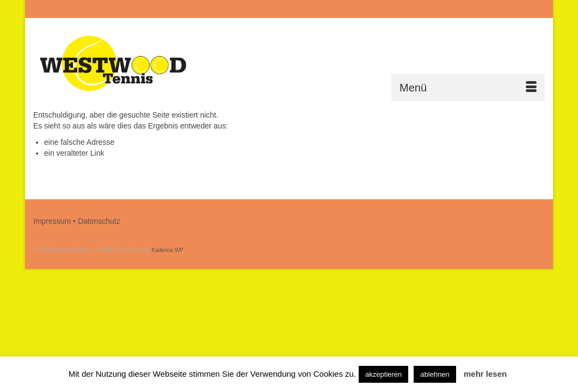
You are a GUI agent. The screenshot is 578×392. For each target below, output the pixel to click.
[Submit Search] (426, 9)
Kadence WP (168, 250)
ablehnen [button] (435, 374)
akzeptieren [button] (383, 374)
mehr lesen (485, 374)
